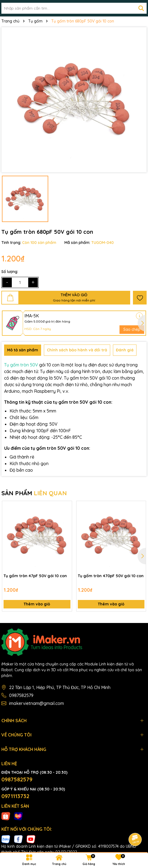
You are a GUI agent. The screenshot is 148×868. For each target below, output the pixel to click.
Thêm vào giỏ (37, 604)
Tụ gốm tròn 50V (21, 365)
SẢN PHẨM (34, 493)
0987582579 (21, 695)
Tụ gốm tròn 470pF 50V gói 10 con (111, 576)
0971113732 (15, 796)
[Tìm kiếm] (141, 8)
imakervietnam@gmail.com (36, 703)
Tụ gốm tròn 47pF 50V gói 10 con (35, 576)
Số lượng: (10, 272)
